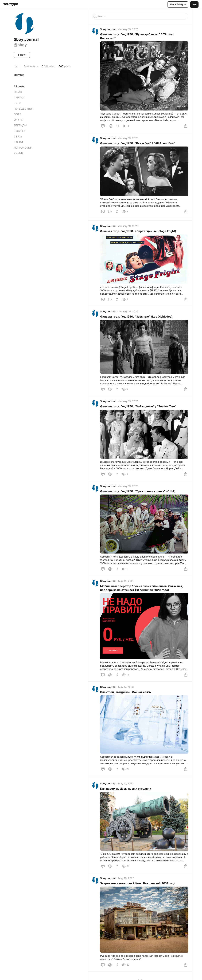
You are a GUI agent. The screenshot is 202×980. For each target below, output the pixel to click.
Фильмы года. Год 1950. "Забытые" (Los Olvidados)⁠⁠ (137, 318)
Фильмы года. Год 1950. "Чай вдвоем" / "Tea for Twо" (139, 408)
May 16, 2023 (127, 880)
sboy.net (19, 75)
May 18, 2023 (127, 583)
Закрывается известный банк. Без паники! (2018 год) (138, 886)
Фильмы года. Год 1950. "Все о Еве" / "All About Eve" (138, 144)
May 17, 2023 (126, 689)
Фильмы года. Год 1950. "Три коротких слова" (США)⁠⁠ (138, 493)
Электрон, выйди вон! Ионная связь (126, 694)
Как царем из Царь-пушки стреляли (126, 791)
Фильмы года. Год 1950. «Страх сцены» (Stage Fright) (138, 232)
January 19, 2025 (129, 29)
